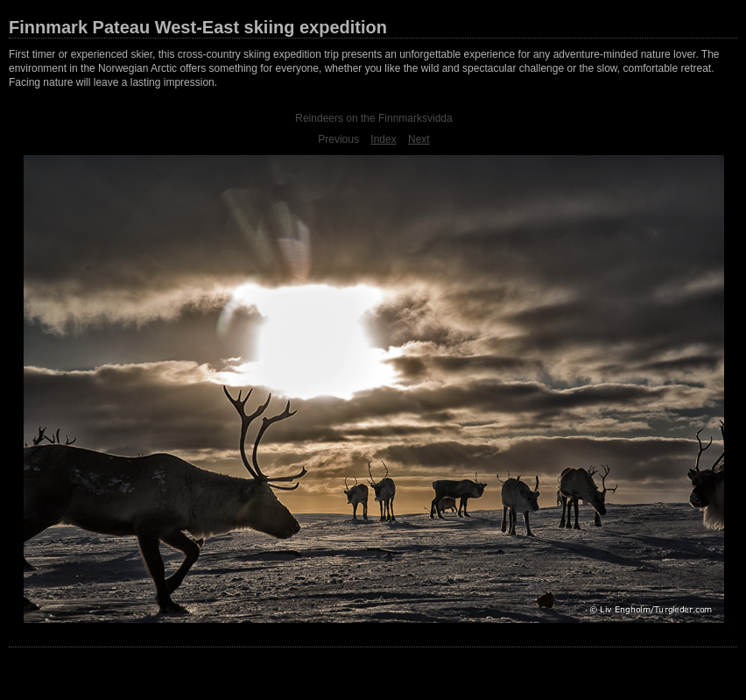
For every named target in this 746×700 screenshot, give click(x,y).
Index (383, 139)
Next (419, 139)
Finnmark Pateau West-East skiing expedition (198, 27)
